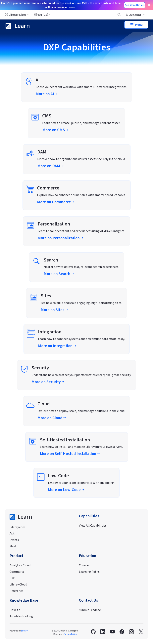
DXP (12, 578)
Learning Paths (89, 572)
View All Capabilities (93, 526)
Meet (13, 546)
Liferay (24, 631)
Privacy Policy (70, 634)
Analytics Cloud (20, 565)
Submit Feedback (91, 610)
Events (14, 540)
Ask (12, 534)
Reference (16, 591)
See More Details (135, 5)
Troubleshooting (21, 616)
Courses (84, 565)
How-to (15, 610)
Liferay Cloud (18, 584)
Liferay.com (17, 527)
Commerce (17, 572)
